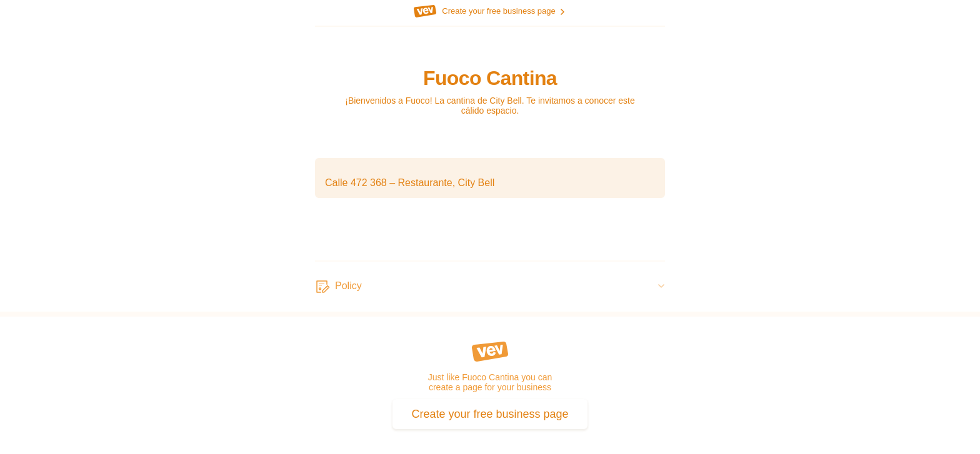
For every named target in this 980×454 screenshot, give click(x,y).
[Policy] (490, 287)
